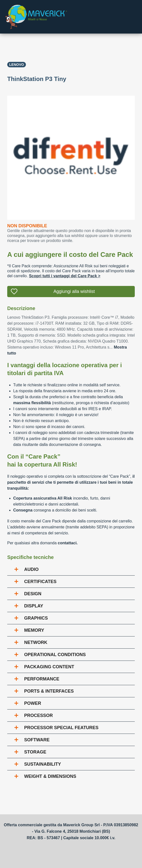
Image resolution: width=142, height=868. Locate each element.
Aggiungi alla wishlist (74, 291)
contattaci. (68, 543)
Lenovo (17, 65)
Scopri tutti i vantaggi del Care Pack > (65, 276)
